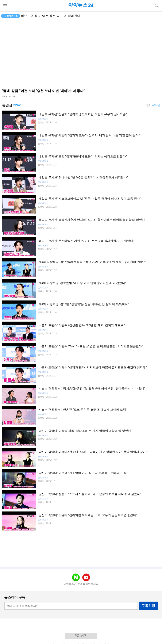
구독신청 (148, 606)
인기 (149, 105)
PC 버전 (81, 636)
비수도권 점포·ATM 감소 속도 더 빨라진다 (51, 16)
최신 (157, 105)
